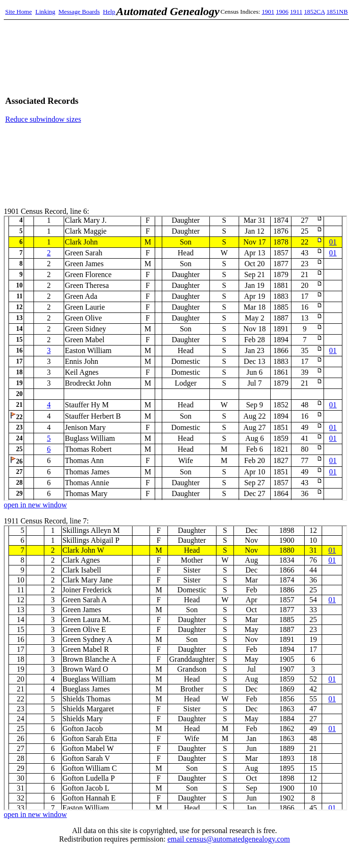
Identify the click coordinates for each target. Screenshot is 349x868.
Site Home (19, 12)
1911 (296, 12)
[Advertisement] (255, 110)
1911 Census (175, 668)
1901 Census (175, 358)
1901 (268, 12)
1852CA (314, 12)
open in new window (35, 505)
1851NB (337, 12)
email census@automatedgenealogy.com (229, 839)
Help (109, 12)
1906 (282, 12)
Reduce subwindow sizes (43, 119)
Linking (45, 12)
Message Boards (79, 12)
